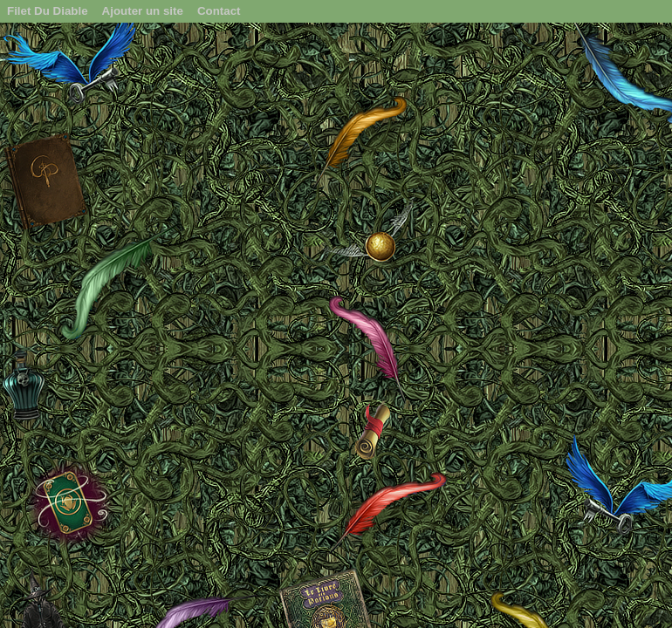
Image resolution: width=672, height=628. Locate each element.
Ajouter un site (143, 11)
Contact (219, 11)
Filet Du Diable (48, 11)
